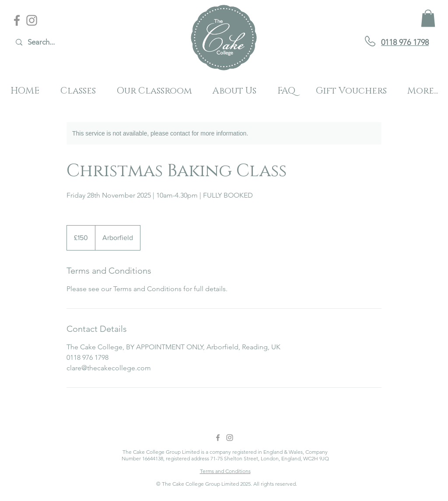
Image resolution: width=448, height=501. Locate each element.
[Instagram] (32, 20)
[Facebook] (17, 20)
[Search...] (59, 42)
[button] (428, 18)
